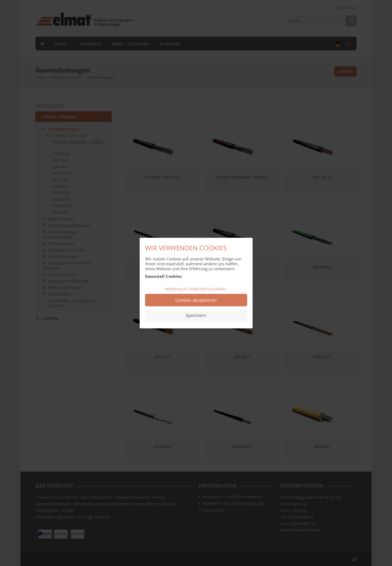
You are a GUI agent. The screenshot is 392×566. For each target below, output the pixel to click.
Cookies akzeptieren (196, 300)
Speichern (196, 315)
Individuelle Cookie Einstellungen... (196, 289)
